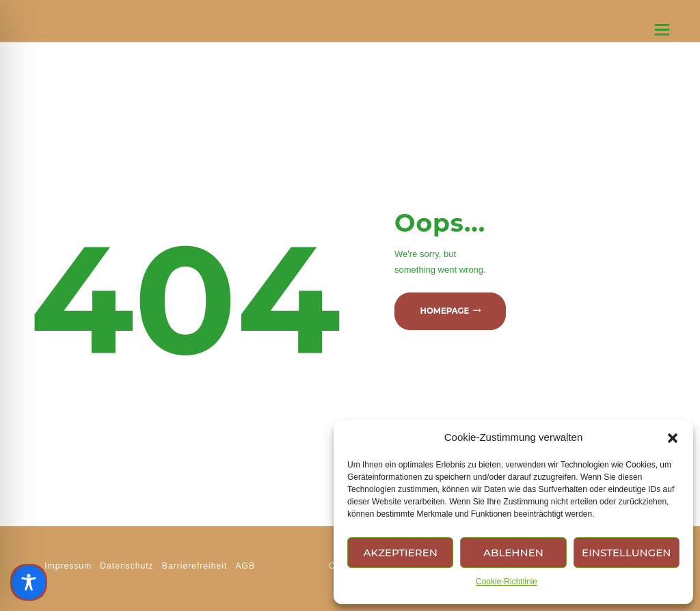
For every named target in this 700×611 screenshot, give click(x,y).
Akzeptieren (400, 553)
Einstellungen (626, 553)
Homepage (444, 312)
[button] (673, 438)
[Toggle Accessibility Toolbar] (29, 582)
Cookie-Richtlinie (507, 582)
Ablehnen (513, 553)
